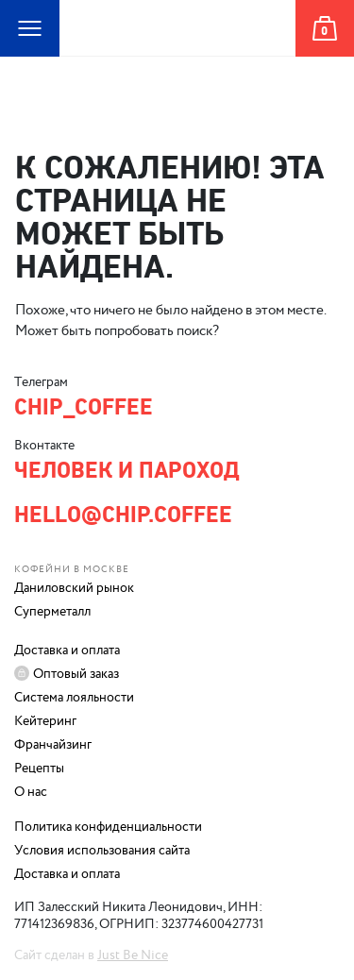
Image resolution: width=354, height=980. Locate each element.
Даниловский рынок (74, 588)
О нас (31, 792)
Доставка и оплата (67, 651)
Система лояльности (74, 698)
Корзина (324, 56)
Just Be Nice (133, 955)
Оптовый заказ (76, 674)
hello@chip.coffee (123, 515)
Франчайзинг (53, 745)
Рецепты (39, 769)
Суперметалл (52, 612)
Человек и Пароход (177, 56)
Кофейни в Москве (72, 569)
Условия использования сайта (102, 851)
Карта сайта (19, 56)
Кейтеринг (45, 721)
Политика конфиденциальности (108, 827)
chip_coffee (84, 407)
